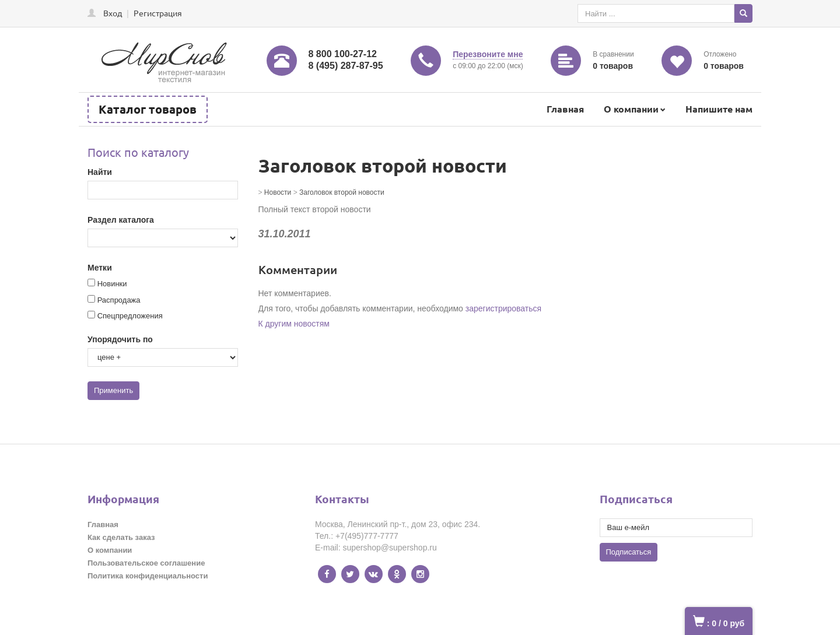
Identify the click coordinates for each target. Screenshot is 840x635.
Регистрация (158, 13)
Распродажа (119, 300)
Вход (113, 13)
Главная (565, 109)
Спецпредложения (130, 316)
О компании (631, 109)
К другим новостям (294, 324)
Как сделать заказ (121, 537)
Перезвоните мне (488, 54)
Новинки (112, 284)
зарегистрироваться (503, 308)
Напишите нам (719, 109)
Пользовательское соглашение (146, 563)
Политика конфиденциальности (148, 576)
